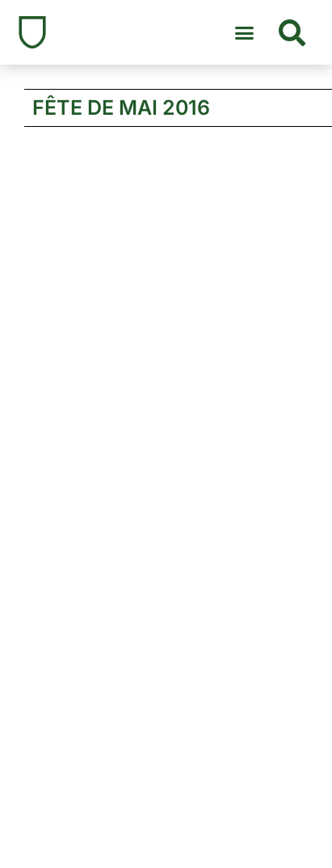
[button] (245, 32)
